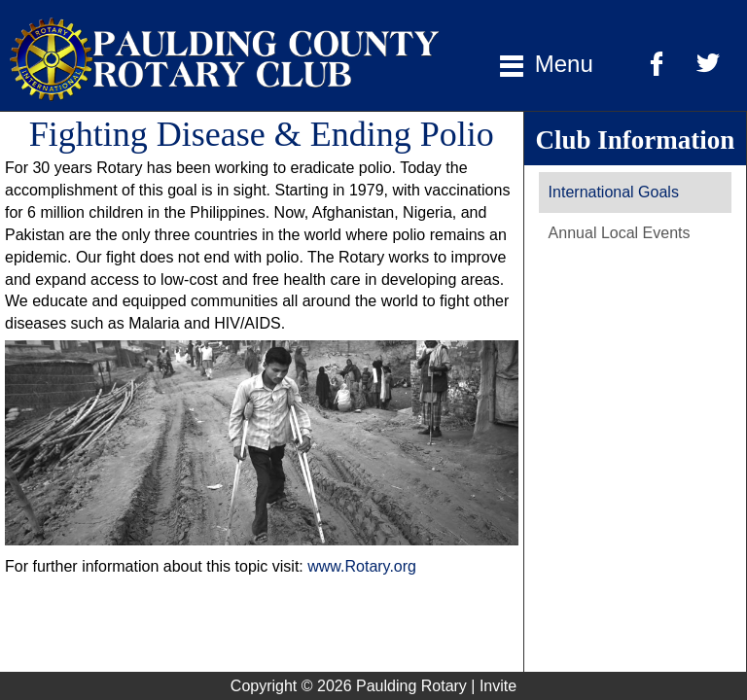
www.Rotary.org (362, 566)
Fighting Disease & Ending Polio (262, 134)
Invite (498, 686)
